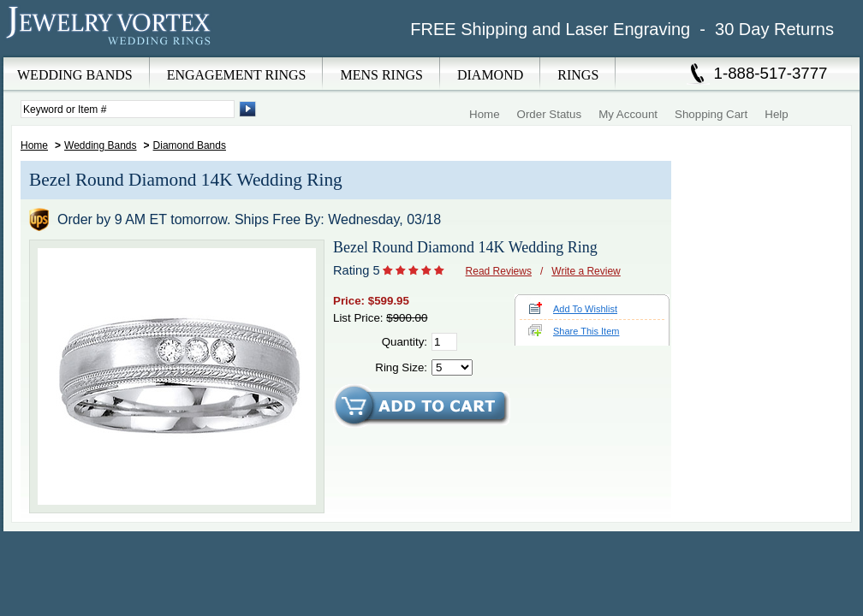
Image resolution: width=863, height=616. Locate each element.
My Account (628, 114)
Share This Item (586, 331)
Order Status (550, 114)
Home (485, 114)
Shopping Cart (711, 114)
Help (776, 114)
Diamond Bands (190, 145)
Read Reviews (499, 271)
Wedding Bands (101, 145)
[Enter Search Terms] (128, 109)
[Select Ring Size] (452, 367)
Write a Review (586, 271)
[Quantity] (444, 342)
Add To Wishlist (585, 309)
